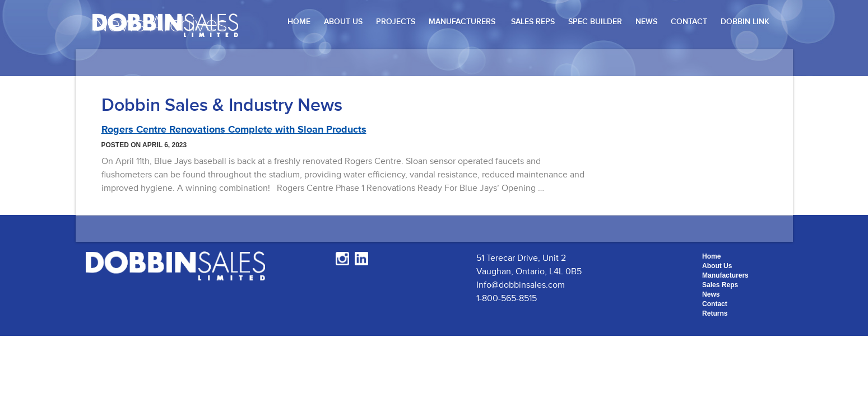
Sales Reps (533, 22)
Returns (715, 313)
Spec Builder (595, 22)
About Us (343, 22)
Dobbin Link (745, 22)
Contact (689, 22)
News (646, 22)
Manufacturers (462, 22)
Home (299, 22)
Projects (396, 22)
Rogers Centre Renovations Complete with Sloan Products (234, 129)
